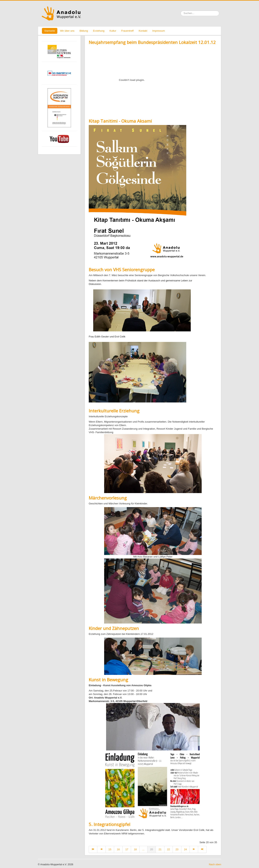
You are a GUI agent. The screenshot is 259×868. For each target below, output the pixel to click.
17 (127, 849)
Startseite (50, 31)
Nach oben (215, 864)
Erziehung (99, 31)
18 (135, 849)
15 (110, 849)
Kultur (113, 31)
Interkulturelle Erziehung (114, 411)
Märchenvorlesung (108, 498)
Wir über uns (67, 31)
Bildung (84, 31)
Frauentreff (127, 31)
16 (118, 849)
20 (152, 849)
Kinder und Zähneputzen (114, 628)
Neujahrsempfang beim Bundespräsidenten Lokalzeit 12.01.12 (152, 42)
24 (185, 849)
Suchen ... (181, 11)
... (143, 849)
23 (177, 849)
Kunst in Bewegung (108, 680)
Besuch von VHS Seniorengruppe (122, 269)
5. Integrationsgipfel (110, 824)
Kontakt (143, 31)
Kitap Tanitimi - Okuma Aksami (120, 121)
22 (169, 849)
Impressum (159, 31)
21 (160, 849)
